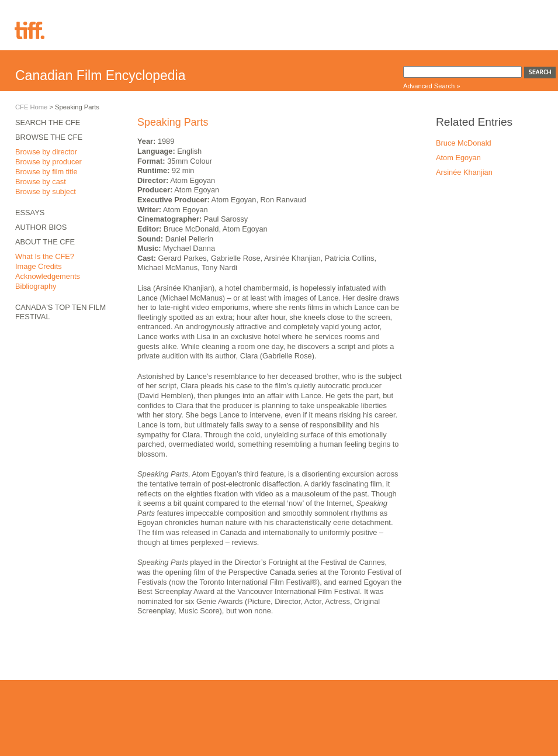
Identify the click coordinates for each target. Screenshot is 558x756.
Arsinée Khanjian (464, 172)
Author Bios (41, 227)
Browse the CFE (49, 137)
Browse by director (46, 152)
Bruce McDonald (464, 143)
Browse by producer (48, 162)
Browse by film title (46, 172)
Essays (30, 213)
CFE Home (31, 107)
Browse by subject (46, 191)
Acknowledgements (48, 276)
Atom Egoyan (458, 158)
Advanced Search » (432, 86)
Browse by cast (41, 182)
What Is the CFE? (45, 256)
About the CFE (45, 242)
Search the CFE (48, 122)
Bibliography (36, 286)
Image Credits (39, 266)
